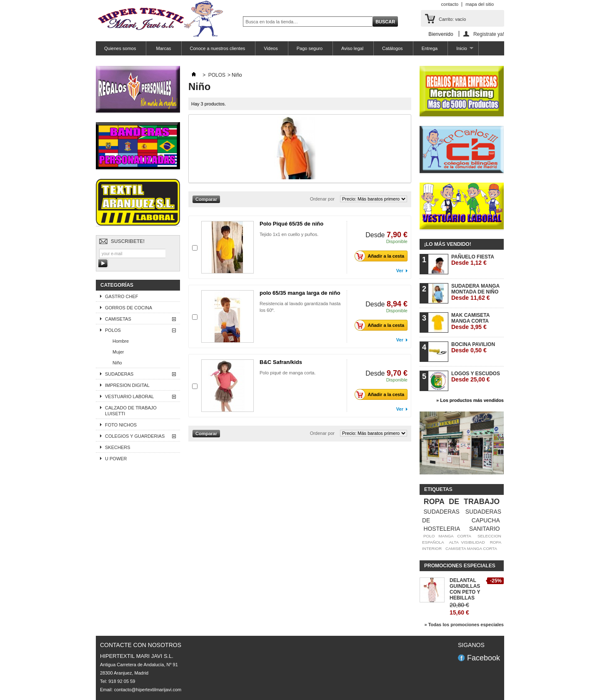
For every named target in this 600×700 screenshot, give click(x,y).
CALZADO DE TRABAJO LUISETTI (131, 411)
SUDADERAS (119, 374)
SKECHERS (118, 447)
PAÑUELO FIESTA (473, 260)
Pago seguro (310, 48)
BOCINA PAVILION (473, 347)
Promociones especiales (460, 566)
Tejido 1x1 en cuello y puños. (289, 234)
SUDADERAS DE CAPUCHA (462, 516)
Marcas (163, 48)
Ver (400, 271)
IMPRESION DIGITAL (127, 385)
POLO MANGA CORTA (447, 536)
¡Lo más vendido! (448, 244)
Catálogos (392, 48)
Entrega (430, 48)
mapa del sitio (480, 4)
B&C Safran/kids (281, 362)
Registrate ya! (489, 34)
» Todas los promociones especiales (464, 625)
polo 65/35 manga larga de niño (300, 293)
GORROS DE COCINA (129, 308)
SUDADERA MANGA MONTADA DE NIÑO (475, 292)
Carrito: (452, 19)
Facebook (484, 658)
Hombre (121, 341)
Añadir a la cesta (382, 256)
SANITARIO (485, 529)
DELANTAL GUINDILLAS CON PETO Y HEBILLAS (465, 589)
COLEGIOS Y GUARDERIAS (135, 436)
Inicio (460, 51)
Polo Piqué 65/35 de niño (291, 224)
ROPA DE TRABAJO (462, 502)
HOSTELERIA (442, 529)
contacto (450, 4)
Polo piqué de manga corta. (288, 373)
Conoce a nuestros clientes (218, 48)
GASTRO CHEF (121, 296)
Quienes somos (120, 48)
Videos (271, 48)
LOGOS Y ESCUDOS (476, 377)
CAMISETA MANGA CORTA (471, 548)
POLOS (113, 330)
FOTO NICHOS (121, 425)
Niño (117, 363)
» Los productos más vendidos (470, 400)
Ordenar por (322, 199)
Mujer (118, 352)
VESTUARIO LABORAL (129, 396)
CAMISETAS (118, 319)
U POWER (116, 459)
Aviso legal (352, 48)
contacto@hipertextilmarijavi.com (148, 690)
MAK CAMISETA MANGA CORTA (470, 321)
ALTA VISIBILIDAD (467, 542)
